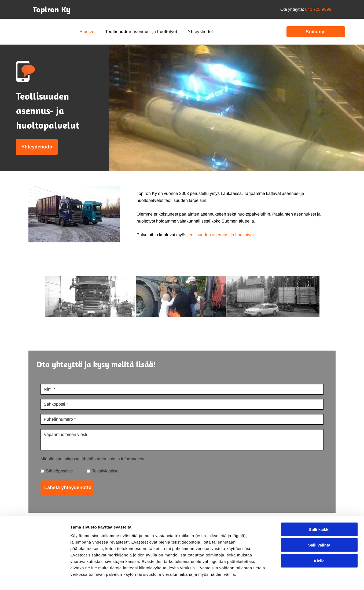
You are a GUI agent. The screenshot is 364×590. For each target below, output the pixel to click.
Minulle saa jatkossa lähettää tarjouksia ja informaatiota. (94, 459)
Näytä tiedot (287, 579)
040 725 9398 (318, 9)
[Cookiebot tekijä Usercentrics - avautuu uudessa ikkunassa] (35, 580)
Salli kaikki (319, 513)
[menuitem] (87, 32)
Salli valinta (319, 529)
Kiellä (319, 544)
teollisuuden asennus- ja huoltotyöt (221, 235)
